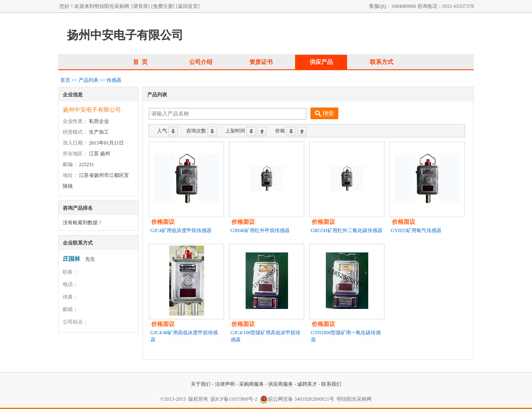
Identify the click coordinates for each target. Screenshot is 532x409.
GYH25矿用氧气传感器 (416, 230)
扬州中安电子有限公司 (92, 110)
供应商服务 (281, 384)
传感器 (114, 80)
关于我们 (201, 384)
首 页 (140, 62)
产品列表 (89, 80)
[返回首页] (188, 6)
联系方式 (382, 62)
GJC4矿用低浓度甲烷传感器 (181, 230)
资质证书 (261, 62)
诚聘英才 (307, 384)
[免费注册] (163, 6)
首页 (65, 80)
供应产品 (321, 62)
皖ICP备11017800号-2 (234, 399)
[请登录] (140, 6)
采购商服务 (251, 384)
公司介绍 (201, 62)
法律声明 (225, 384)
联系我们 (331, 384)
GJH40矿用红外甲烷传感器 (260, 230)
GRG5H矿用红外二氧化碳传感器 (347, 230)
